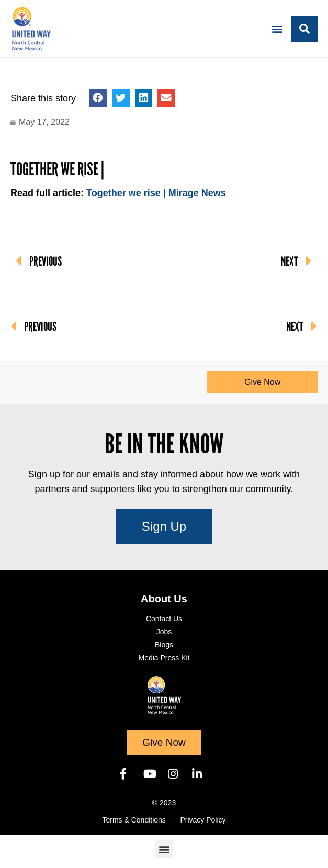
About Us (164, 599)
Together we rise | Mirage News (156, 193)
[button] (278, 28)
